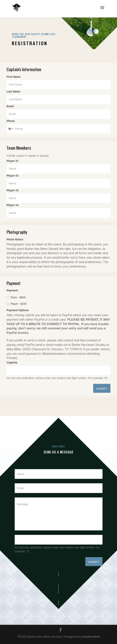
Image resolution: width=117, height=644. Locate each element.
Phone (11, 121)
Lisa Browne (91, 637)
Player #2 (13, 176)
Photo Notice (15, 239)
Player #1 (13, 161)
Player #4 (13, 205)
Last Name (14, 92)
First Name (15, 77)
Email (11, 106)
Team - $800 (16, 297)
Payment (12, 290)
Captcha (13, 363)
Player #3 (13, 190)
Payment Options (18, 310)
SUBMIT (102, 389)
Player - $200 (17, 304)
